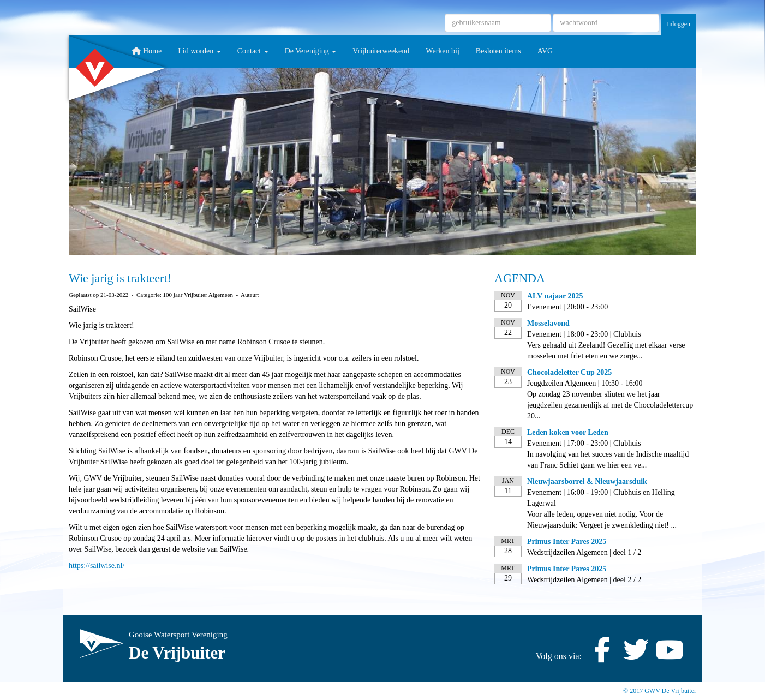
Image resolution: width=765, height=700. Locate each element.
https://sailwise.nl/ (97, 566)
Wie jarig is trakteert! (120, 278)
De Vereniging (311, 51)
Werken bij (442, 51)
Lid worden (199, 51)
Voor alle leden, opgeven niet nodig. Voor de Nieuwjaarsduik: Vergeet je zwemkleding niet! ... (602, 520)
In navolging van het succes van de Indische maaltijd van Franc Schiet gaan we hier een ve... (608, 460)
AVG (545, 51)
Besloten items (498, 51)
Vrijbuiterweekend (381, 51)
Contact (253, 51)
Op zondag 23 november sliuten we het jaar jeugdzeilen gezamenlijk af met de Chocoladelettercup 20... (610, 405)
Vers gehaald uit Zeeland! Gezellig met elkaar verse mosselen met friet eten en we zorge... (606, 351)
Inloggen (679, 24)
